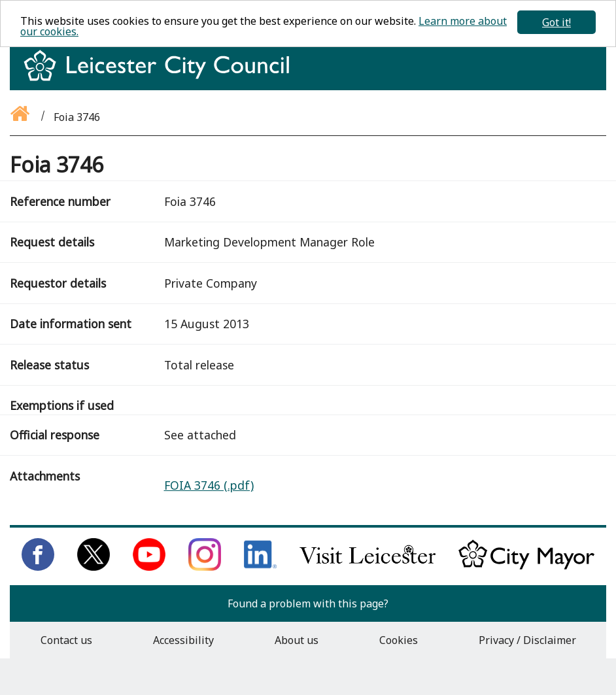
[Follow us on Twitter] (94, 567)
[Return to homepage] (162, 77)
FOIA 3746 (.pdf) (209, 485)
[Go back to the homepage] (21, 117)
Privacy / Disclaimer (527, 640)
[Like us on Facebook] (38, 567)
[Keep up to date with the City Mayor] (526, 567)
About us (297, 640)
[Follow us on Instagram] (205, 567)
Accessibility (183, 640)
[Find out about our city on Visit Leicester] (368, 567)
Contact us (66, 640)
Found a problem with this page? (308, 603)
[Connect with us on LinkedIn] (260, 567)
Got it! (556, 22)
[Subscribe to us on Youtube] (149, 567)
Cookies (399, 640)
